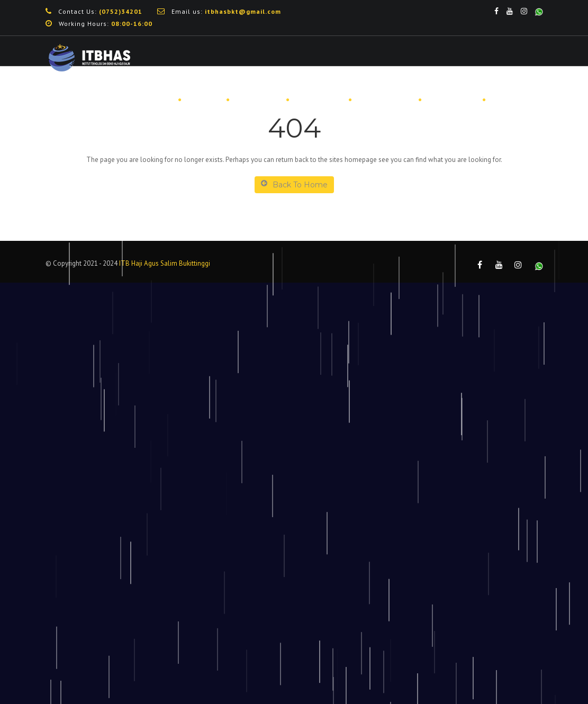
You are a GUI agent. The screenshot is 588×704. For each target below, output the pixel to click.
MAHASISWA (385, 100)
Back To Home (294, 184)
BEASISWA (318, 100)
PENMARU (257, 100)
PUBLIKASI (451, 100)
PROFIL (203, 100)
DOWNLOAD (516, 100)
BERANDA (150, 100)
